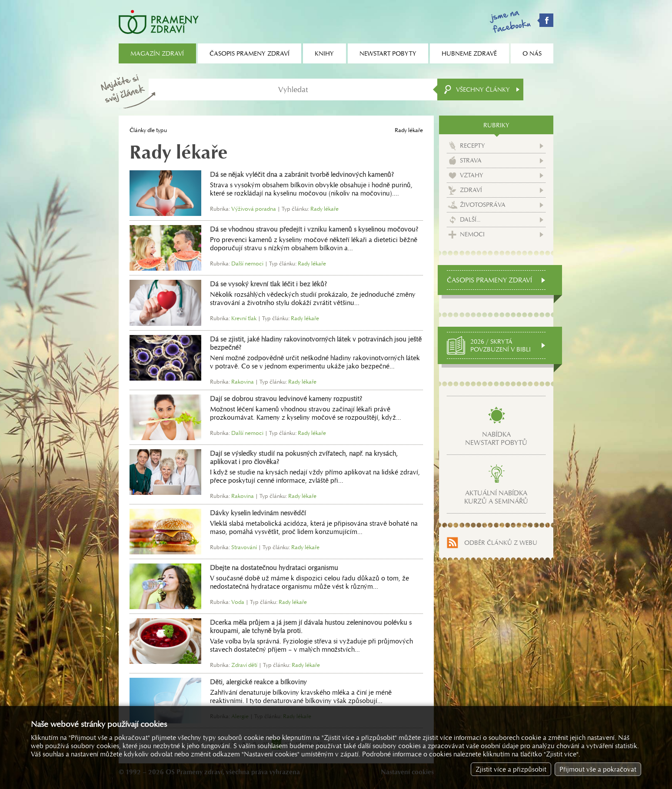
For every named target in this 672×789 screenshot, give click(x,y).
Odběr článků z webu (501, 543)
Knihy (324, 53)
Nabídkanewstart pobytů (496, 438)
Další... (470, 219)
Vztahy (472, 175)
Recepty (472, 146)
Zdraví (471, 190)
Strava (471, 160)
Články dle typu (148, 130)
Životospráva (483, 205)
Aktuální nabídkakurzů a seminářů (496, 497)
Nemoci (472, 234)
